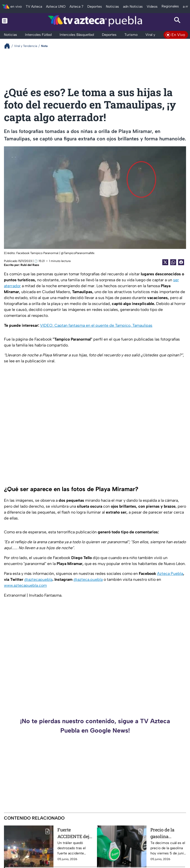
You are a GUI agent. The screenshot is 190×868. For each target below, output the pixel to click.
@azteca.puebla (88, 579)
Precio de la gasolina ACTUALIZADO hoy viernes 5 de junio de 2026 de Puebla (167, 833)
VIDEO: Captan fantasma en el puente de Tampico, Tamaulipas (96, 325)
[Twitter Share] (165, 262)
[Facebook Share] (181, 262)
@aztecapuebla (38, 579)
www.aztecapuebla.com (25, 585)
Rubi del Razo (30, 265)
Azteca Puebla (170, 574)
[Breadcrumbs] (9, 46)
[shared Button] (173, 262)
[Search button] (178, 21)
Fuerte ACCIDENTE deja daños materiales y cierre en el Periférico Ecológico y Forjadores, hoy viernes (75, 833)
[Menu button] (12, 21)
